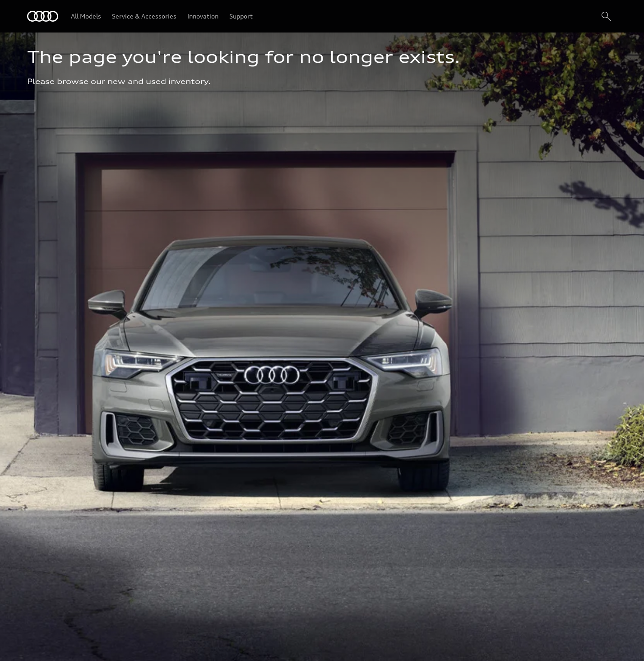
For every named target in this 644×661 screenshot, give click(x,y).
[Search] (606, 16)
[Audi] (43, 16)
